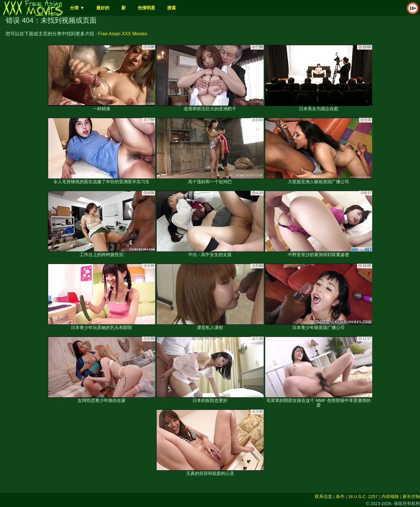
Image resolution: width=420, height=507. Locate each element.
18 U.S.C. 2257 (363, 496)
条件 (340, 496)
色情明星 (146, 8)
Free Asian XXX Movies (123, 34)
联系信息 (323, 496)
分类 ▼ (77, 8)
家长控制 (411, 496)
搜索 (171, 8)
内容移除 (390, 496)
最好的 (103, 8)
